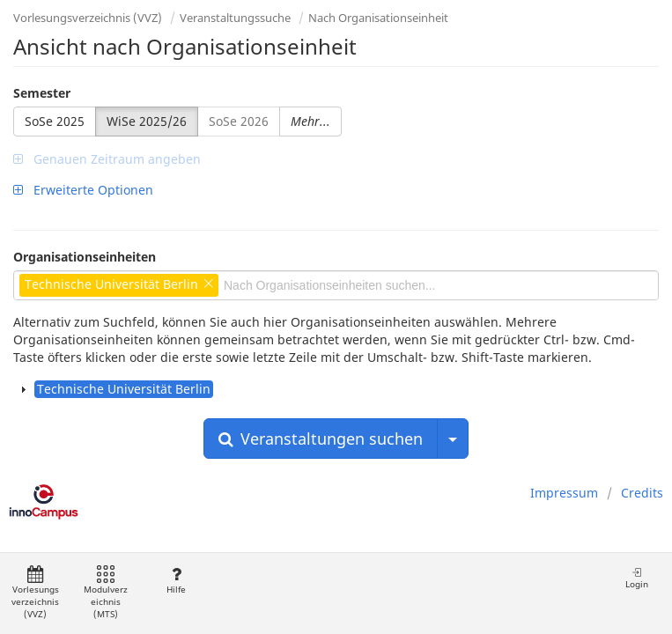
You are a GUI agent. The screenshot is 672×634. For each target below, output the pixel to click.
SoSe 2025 (55, 121)
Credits (642, 493)
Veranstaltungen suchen (321, 439)
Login (637, 578)
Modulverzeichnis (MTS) (106, 593)
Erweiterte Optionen (83, 190)
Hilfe (176, 581)
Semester (42, 93)
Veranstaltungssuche (235, 18)
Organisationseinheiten (85, 257)
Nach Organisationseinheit (378, 18)
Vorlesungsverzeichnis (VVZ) (88, 18)
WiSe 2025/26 (147, 121)
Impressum (564, 493)
